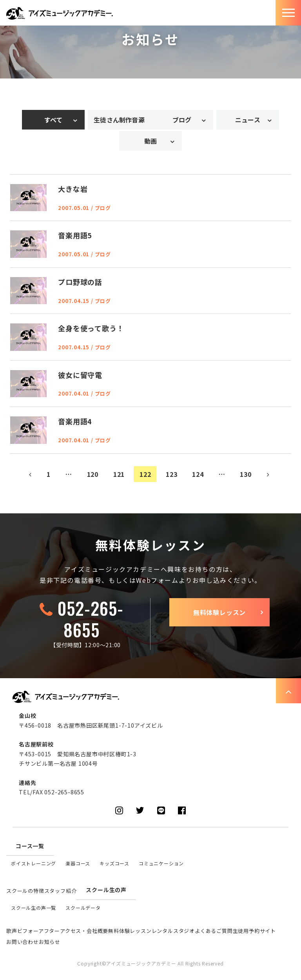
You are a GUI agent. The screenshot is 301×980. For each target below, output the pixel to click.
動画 (150, 141)
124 (198, 474)
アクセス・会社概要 (84, 931)
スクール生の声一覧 (34, 908)
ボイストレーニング (34, 863)
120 (93, 474)
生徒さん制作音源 (119, 120)
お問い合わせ (23, 942)
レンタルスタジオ (173, 931)
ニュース (248, 120)
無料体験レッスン (219, 612)
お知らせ (50, 942)
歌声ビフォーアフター (33, 931)
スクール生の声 (106, 890)
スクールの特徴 (25, 891)
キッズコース (114, 863)
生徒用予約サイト (254, 931)
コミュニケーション (161, 863)
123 (171, 474)
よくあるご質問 (214, 931)
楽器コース (78, 863)
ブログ (182, 120)
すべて (53, 120)
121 (119, 474)
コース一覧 (30, 846)
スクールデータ (83, 908)
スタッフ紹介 (61, 891)
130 (246, 474)
